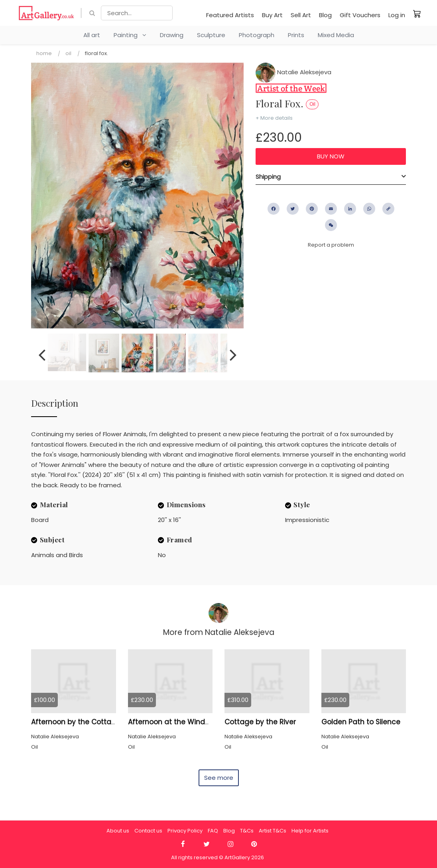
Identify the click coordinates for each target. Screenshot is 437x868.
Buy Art (272, 15)
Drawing (172, 35)
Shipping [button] (268, 177)
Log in (397, 15)
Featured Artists (230, 15)
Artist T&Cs (273, 831)
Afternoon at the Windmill (172, 722)
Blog (325, 15)
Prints (296, 35)
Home (44, 53)
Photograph (257, 35)
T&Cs (247, 831)
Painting (130, 35)
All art (92, 35)
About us (118, 831)
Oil (68, 53)
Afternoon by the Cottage (76, 722)
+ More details (274, 118)
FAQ (213, 831)
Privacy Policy (185, 831)
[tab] (331, 177)
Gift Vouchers (360, 15)
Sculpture (211, 35)
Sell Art (301, 15)
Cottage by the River (260, 722)
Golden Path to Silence (361, 722)
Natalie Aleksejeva (293, 72)
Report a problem (331, 245)
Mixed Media (336, 35)
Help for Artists (310, 831)
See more (219, 778)
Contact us (148, 831)
